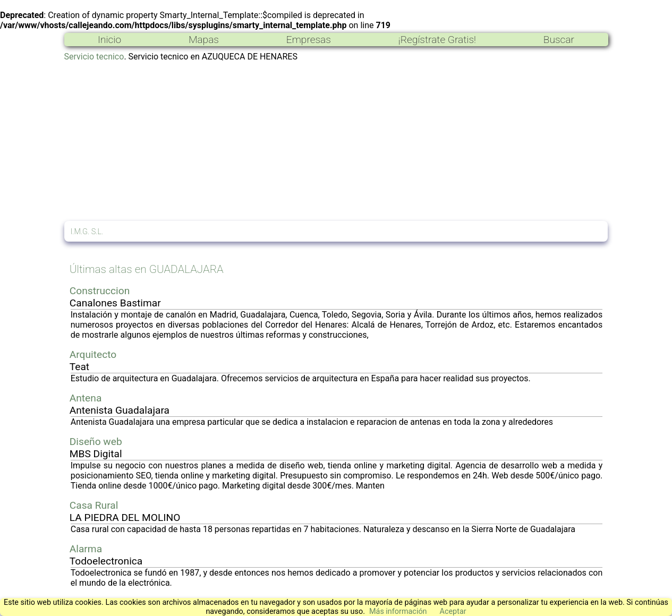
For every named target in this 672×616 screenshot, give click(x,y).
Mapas (204, 40)
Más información (398, 611)
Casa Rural (94, 505)
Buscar (559, 40)
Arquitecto (93, 354)
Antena (86, 398)
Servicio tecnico (94, 57)
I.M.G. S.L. (87, 232)
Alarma (86, 549)
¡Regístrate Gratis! (437, 40)
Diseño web (96, 442)
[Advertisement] (336, 141)
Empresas (309, 40)
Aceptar (453, 611)
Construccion (100, 291)
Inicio (109, 40)
